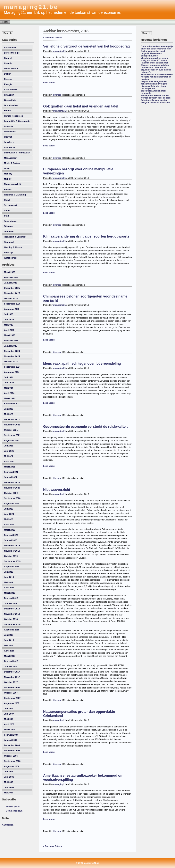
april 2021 (9, 461)
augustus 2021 (12, 440)
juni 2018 (9, 640)
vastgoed (9, 242)
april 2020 (9, 525)
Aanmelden (8, 825)
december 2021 (12, 419)
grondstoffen (11, 105)
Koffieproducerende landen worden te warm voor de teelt (156, 97)
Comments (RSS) (15, 811)
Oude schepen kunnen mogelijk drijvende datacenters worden (157, 48)
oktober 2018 (11, 619)
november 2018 (12, 614)
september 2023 (12, 404)
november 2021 (12, 425)
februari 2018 (11, 661)
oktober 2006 (11, 756)
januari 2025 (11, 346)
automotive (10, 48)
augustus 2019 (12, 567)
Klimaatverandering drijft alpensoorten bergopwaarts (86, 236)
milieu (7, 168)
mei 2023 (9, 414)
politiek (8, 189)
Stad (6, 216)
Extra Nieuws (11, 90)
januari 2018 (11, 666)
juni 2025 (9, 320)
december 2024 (12, 351)
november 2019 (12, 551)
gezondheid (10, 100)
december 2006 (12, 745)
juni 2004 (9, 787)
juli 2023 (9, 409)
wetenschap (10, 258)
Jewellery (9, 142)
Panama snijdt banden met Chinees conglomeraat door (155, 64)
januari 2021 (11, 477)
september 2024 (12, 367)
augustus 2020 (12, 504)
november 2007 (12, 688)
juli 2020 (9, 509)
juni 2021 (9, 451)
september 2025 (12, 304)
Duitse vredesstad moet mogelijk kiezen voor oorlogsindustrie (153, 53)
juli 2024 (9, 377)
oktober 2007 (11, 693)
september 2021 (12, 435)
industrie (9, 126)
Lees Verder (49, 83)
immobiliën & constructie (17, 121)
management (11, 158)
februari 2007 (11, 735)
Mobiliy (8, 179)
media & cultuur (12, 163)
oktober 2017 (11, 682)
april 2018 (9, 651)
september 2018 (12, 624)
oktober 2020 (11, 493)
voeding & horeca (13, 247)
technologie (10, 221)
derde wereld (11, 69)
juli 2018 (9, 635)
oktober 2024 (11, 362)
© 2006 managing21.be (87, 863)
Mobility (8, 174)
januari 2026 (11, 283)
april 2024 (9, 393)
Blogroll (8, 58)
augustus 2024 (12, 372)
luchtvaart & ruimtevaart (17, 153)
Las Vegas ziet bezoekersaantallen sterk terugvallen (154, 91)
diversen (9, 79)
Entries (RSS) (13, 806)
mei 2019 (9, 582)
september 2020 (12, 498)
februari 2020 (11, 535)
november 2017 (12, 677)
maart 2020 (10, 530)
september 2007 (12, 698)
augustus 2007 (12, 703)
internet (8, 137)
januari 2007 (11, 740)
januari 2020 (11, 540)
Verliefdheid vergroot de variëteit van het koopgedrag (86, 46)
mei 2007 (9, 719)
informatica (10, 132)
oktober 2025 (11, 298)
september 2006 (12, 761)
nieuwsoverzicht (12, 184)
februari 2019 (11, 598)
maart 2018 (10, 656)
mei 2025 (9, 325)
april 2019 (9, 588)
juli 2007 (9, 709)
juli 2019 (9, 572)
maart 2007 (10, 730)
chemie (8, 63)
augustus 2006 (12, 766)
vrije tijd (8, 253)
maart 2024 (10, 398)
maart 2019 (10, 593)
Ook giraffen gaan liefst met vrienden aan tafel (81, 106)
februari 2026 (11, 277)
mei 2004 (9, 793)
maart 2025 (10, 335)
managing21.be (31, 7)
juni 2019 (9, 577)
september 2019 (12, 561)
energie (8, 84)
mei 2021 (9, 456)
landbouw (9, 147)
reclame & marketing (15, 195)
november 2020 (12, 488)
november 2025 (12, 293)
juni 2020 (9, 514)
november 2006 (12, 751)
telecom (8, 226)
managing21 (60, 51)
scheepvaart (10, 205)
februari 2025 (11, 341)
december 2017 (12, 672)
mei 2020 (9, 519)
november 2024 (12, 356)
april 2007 (9, 724)
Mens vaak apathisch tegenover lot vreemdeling (82, 364)
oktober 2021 (11, 430)
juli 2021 (9, 446)
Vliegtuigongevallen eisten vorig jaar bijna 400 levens (154, 59)
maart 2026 (10, 272)
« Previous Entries (52, 38)
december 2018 (12, 609)
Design (8, 74)
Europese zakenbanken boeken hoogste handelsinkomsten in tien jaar (157, 77)
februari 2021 (11, 472)
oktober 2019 (11, 556)
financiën (9, 95)
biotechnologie (12, 53)
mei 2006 (9, 782)
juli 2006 (9, 772)
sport (7, 210)
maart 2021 (10, 467)
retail (7, 200)
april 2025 (9, 330)
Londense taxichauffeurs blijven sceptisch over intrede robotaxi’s (156, 70)
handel (8, 111)
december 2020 (12, 482)
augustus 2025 (12, 309)
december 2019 (12, 546)
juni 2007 (9, 714)
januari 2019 (11, 603)
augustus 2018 (12, 630)
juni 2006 (9, 777)
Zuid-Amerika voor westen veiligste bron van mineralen (155, 101)
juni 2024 (9, 383)
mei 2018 (9, 645)
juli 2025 (9, 314)
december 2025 (12, 288)
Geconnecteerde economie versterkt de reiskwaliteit (85, 427)
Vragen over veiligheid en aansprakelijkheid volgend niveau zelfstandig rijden (154, 84)
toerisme (9, 232)
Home (5, 22)
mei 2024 (9, 388)
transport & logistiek (15, 237)
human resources (13, 116)
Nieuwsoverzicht (57, 490)
